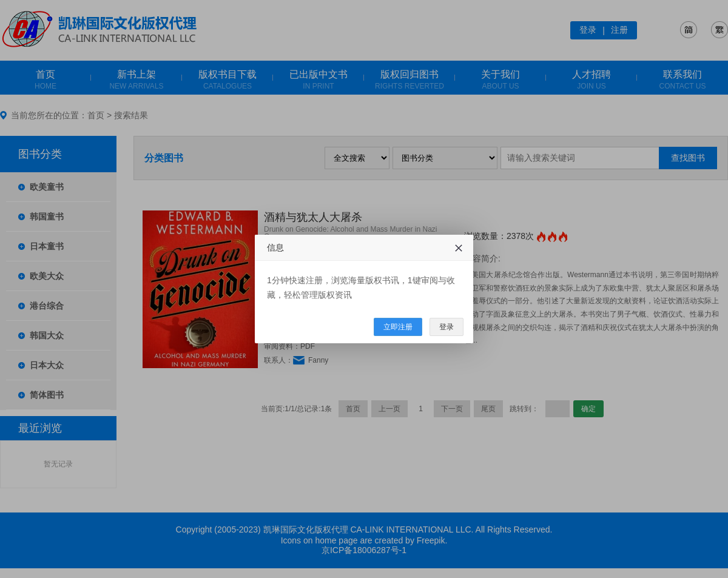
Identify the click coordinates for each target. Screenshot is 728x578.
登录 (447, 327)
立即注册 (398, 327)
